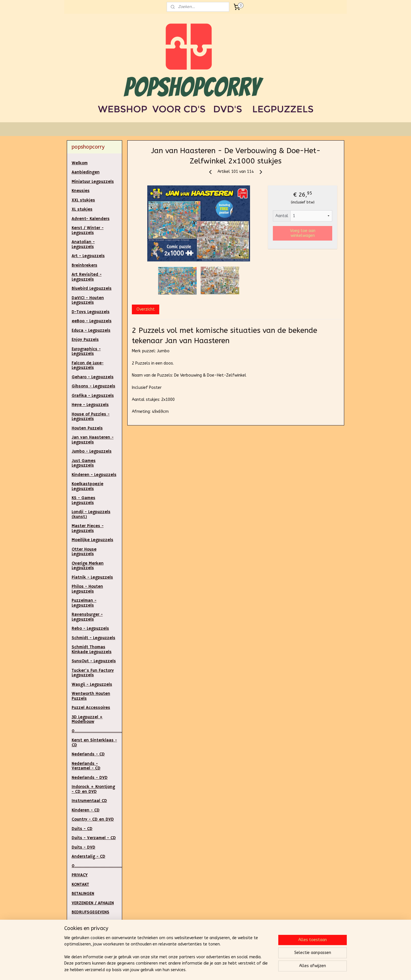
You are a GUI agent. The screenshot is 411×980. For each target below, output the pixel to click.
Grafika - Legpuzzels (93, 396)
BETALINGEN (83, 894)
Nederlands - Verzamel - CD (86, 766)
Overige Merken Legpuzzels (88, 566)
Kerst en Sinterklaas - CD (94, 743)
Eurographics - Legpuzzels (86, 351)
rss (198, 970)
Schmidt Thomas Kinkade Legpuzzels (92, 649)
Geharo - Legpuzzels (93, 377)
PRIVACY (80, 875)
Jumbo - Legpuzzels (92, 451)
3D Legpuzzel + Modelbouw (87, 719)
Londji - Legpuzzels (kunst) (91, 514)
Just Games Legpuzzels (84, 463)
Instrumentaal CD (89, 801)
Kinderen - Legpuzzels (94, 475)
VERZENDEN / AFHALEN (93, 903)
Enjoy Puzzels (85, 340)
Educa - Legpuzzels (91, 330)
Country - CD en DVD (93, 819)
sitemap (187, 970)
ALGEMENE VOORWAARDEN (87, 943)
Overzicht (146, 309)
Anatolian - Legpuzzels (83, 244)
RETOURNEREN (85, 922)
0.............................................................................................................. (97, 866)
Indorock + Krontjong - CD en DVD (93, 789)
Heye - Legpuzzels (90, 405)
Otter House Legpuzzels (84, 552)
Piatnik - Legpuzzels (92, 577)
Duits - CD (82, 829)
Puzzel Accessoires (91, 708)
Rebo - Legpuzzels (90, 628)
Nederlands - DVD (90, 778)
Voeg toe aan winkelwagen (303, 233)
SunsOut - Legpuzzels (94, 661)
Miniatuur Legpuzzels (93, 182)
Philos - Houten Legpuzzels (87, 589)
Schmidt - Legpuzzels (93, 638)
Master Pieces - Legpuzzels (88, 528)
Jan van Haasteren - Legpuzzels (93, 440)
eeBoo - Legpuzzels (92, 321)
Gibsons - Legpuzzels (93, 386)
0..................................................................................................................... (97, 731)
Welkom (80, 163)
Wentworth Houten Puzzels (91, 696)
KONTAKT (80, 884)
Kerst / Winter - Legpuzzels (88, 230)
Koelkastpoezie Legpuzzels (87, 486)
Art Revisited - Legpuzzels (87, 277)
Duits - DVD (83, 847)
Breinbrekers (84, 265)
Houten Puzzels (87, 428)
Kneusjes (81, 191)
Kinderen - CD (86, 810)
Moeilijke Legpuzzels (92, 540)
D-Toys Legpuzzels (91, 312)
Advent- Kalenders (91, 219)
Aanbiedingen (86, 172)
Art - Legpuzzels (88, 256)
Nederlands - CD (88, 754)
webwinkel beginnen (218, 970)
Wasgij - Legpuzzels (92, 684)
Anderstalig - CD (88, 856)
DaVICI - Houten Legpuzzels (88, 300)
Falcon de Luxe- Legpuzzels (88, 365)
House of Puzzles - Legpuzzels (91, 417)
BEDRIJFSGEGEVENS (90, 912)
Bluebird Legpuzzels (92, 288)
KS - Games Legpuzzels (83, 500)
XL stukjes (82, 209)
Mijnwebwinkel (267, 970)
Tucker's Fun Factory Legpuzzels (93, 673)
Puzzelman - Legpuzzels (84, 603)
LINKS (77, 931)
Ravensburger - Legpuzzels (87, 617)
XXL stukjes (83, 200)
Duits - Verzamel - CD (94, 838)
